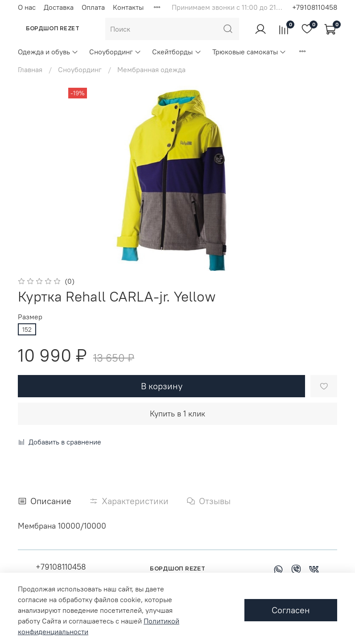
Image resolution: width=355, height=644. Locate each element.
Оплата (93, 7)
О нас (27, 7)
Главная (30, 69)
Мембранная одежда (151, 69)
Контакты (128, 7)
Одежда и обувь (48, 52)
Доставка (59, 7)
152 (27, 330)
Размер (30, 317)
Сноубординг (115, 52)
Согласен (291, 610)
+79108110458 (315, 7)
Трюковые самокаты (249, 52)
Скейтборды (177, 52)
